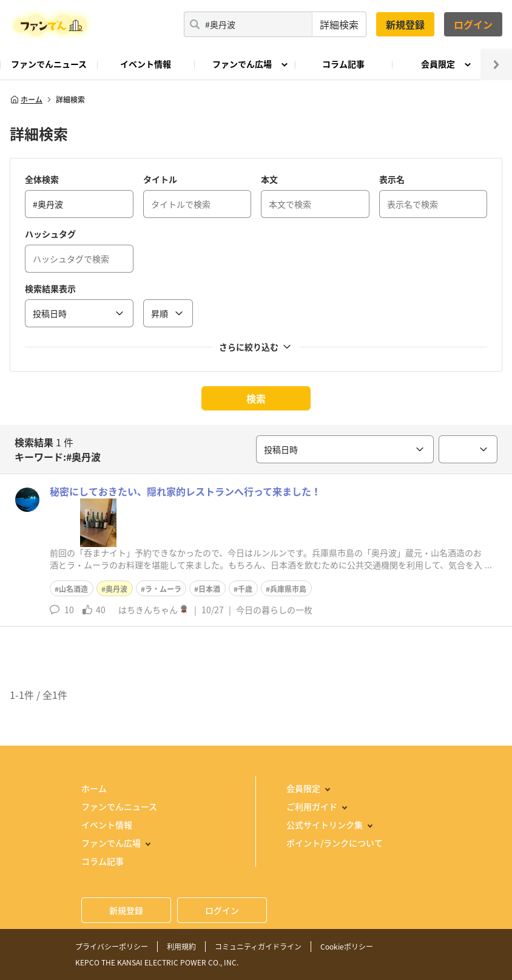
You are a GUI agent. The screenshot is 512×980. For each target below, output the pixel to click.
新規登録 (405, 24)
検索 (256, 398)
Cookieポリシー (347, 947)
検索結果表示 (50, 288)
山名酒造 (73, 589)
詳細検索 (339, 24)
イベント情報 (146, 64)
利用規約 (181, 947)
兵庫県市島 (288, 589)
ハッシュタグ (50, 234)
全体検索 (42, 179)
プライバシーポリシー (112, 947)
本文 (269, 179)
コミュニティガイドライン (258, 947)
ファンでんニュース (49, 64)
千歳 (245, 589)
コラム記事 (343, 64)
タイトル (160, 179)
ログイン (473, 24)
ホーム (26, 100)
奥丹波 (116, 589)
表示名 (392, 179)
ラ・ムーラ (163, 589)
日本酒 (209, 589)
